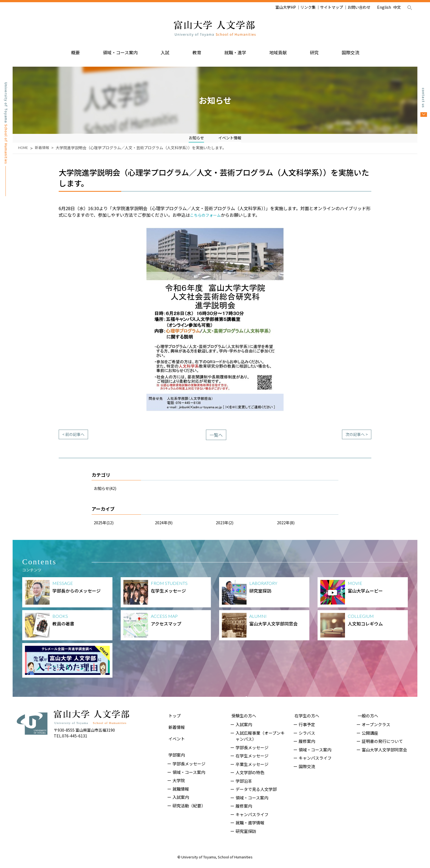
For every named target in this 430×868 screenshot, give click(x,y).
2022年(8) (287, 526)
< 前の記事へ (75, 438)
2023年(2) (226, 526)
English (384, 7)
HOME (24, 151)
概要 (75, 50)
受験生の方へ (243, 716)
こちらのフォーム (208, 218)
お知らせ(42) (107, 491)
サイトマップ (332, 7)
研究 (314, 50)
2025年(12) (105, 526)
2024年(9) (165, 526)
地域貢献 (278, 50)
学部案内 (176, 746)
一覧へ (216, 438)
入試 (165, 50)
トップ (173, 716)
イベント (176, 733)
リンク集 (308, 7)
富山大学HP (286, 7)
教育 (197, 50)
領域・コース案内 (120, 50)
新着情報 (44, 151)
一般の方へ (367, 716)
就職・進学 (235, 50)
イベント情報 (231, 137)
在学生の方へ (306, 716)
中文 (397, 7)
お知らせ (195, 137)
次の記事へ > (355, 438)
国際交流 (350, 50)
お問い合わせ (359, 7)
